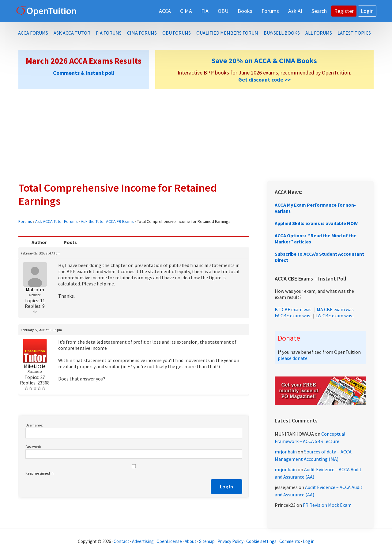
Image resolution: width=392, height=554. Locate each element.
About (190, 541)
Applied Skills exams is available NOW (316, 223)
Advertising (143, 541)
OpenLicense (170, 541)
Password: (33, 447)
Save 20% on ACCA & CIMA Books (264, 61)
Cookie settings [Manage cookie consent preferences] (261, 541)
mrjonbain (286, 452)
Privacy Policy (230, 541)
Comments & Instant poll (84, 73)
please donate (293, 358)
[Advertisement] (196, 135)
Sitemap (207, 541)
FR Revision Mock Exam (327, 505)
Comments (290, 541)
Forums (25, 221)
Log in (309, 541)
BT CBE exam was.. (294, 309)
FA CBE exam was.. (293, 315)
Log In (226, 487)
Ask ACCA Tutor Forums (57, 221)
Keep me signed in (40, 473)
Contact (121, 541)
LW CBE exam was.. (335, 315)
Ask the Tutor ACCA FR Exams (107, 221)
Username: (34, 425)
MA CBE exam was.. (336, 309)
